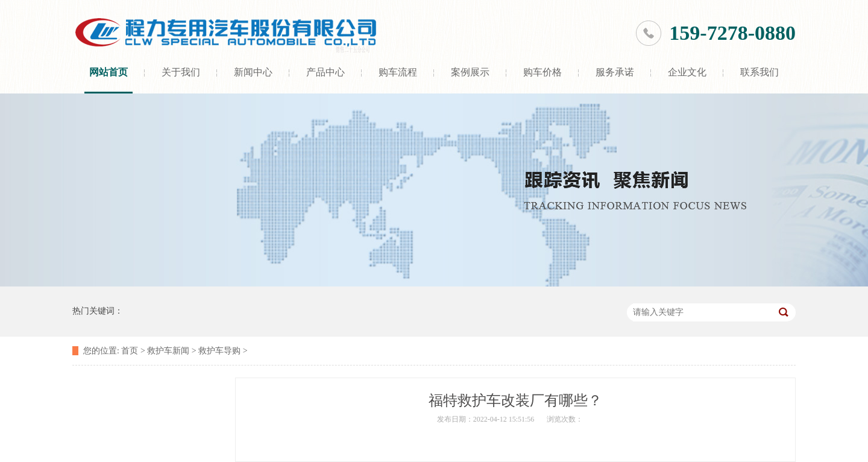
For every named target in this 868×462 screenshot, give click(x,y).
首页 (130, 351)
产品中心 (325, 72)
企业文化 (687, 72)
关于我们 (181, 72)
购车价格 (542, 72)
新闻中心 (253, 72)
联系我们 (759, 72)
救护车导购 (219, 351)
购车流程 (398, 72)
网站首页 (108, 72)
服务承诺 (615, 72)
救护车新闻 (168, 351)
